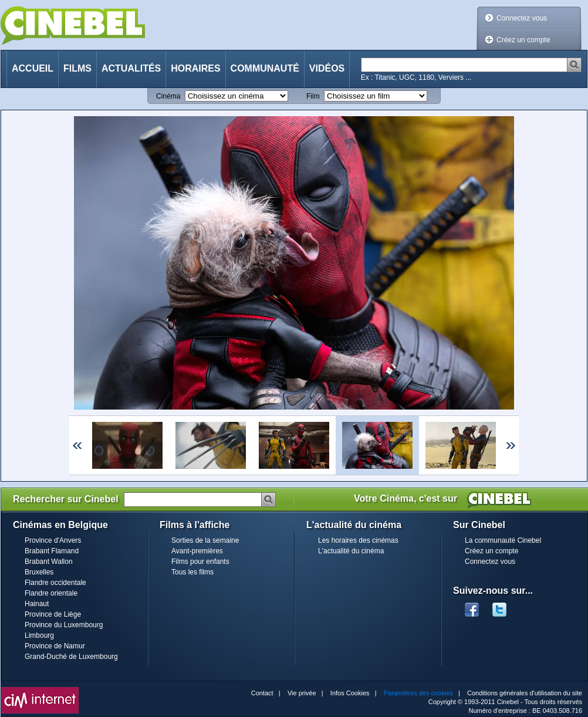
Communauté (265, 68)
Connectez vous (522, 18)
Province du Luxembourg (64, 625)
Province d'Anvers (53, 540)
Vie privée (302, 693)
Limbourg (39, 635)
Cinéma (168, 96)
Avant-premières (197, 551)
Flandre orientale (51, 593)
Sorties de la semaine (205, 540)
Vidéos (327, 68)
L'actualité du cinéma (351, 551)
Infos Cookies (350, 693)
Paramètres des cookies (418, 693)
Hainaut (37, 604)
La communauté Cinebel (503, 540)
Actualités (131, 68)
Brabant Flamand (52, 551)
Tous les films (192, 572)
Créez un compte (523, 40)
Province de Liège (53, 614)
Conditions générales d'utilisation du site (525, 693)
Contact (262, 693)
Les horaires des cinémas (358, 540)
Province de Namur (55, 646)
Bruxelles (39, 572)
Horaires (195, 68)
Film (313, 96)
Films (77, 68)
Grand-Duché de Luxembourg (71, 657)
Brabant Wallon (49, 562)
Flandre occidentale (55, 583)
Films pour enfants (200, 562)
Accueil (33, 68)
